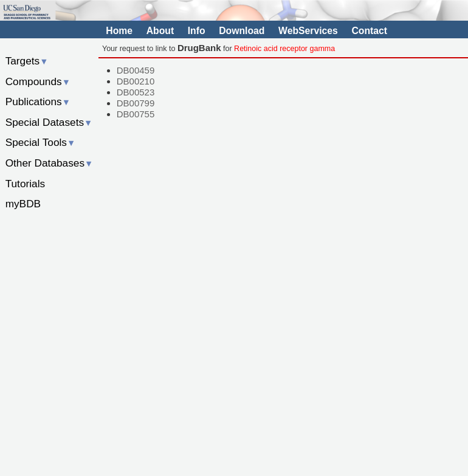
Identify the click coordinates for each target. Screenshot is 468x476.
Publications (38, 102)
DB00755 (136, 114)
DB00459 (136, 70)
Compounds (38, 81)
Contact (369, 31)
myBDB (23, 204)
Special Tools (41, 142)
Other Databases (50, 163)
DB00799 (136, 103)
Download (242, 31)
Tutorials (26, 184)
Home (119, 31)
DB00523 (136, 92)
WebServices (308, 31)
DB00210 (136, 81)
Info (197, 31)
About (160, 31)
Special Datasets (49, 122)
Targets (27, 61)
